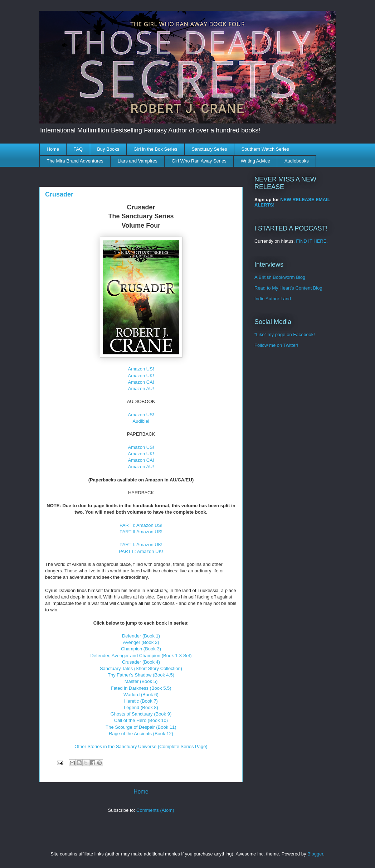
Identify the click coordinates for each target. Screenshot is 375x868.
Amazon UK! (141, 376)
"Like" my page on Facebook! (285, 334)
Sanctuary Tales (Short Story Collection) (141, 668)
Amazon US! (141, 369)
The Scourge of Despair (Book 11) (141, 727)
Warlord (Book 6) (141, 695)
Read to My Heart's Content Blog (288, 288)
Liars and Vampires (138, 161)
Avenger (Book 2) (141, 642)
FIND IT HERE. (312, 241)
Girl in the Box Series (155, 149)
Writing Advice (255, 161)
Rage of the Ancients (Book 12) (141, 734)
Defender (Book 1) (141, 636)
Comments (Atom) (155, 810)
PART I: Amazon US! (141, 525)
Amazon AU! (141, 389)
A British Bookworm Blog (280, 277)
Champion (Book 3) (141, 649)
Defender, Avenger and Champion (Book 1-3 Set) (141, 656)
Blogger (315, 854)
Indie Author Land (273, 299)
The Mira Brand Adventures (75, 161)
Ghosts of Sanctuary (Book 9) (141, 714)
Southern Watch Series (265, 149)
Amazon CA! (141, 382)
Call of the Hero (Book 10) (141, 720)
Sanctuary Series (209, 149)
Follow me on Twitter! (276, 345)
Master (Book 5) (141, 681)
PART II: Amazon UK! (141, 551)
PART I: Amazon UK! (141, 545)
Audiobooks (297, 161)
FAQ (78, 149)
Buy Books (108, 149)
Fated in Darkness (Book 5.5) (141, 688)
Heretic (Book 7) (141, 701)
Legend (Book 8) (141, 707)
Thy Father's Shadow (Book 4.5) (141, 675)
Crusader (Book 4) (141, 662)
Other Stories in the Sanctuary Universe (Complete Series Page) (141, 746)
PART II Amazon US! (141, 532)
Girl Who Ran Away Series (199, 161)
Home (53, 149)
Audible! (141, 421)
